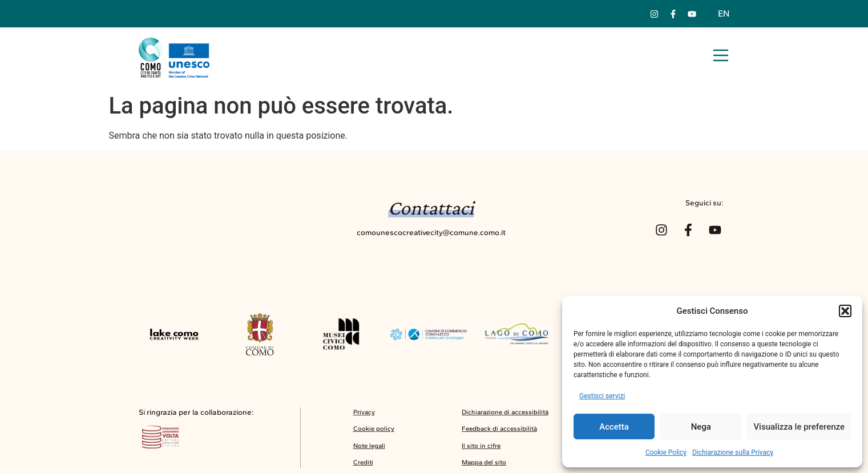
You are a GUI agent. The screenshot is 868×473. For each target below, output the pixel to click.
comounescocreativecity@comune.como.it (431, 232)
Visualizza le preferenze (799, 427)
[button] (845, 311)
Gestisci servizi (602, 396)
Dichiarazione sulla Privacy (733, 452)
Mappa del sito (484, 462)
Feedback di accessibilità (499, 428)
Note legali (369, 446)
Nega (701, 427)
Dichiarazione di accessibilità (505, 412)
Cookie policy (374, 428)
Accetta (614, 427)
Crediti (363, 462)
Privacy (364, 412)
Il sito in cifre (481, 446)
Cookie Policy (666, 452)
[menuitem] (724, 14)
